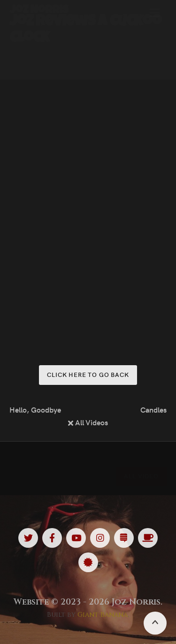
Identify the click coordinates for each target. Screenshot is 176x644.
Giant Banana (103, 615)
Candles (153, 409)
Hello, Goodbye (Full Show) (36, 409)
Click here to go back (88, 374)
